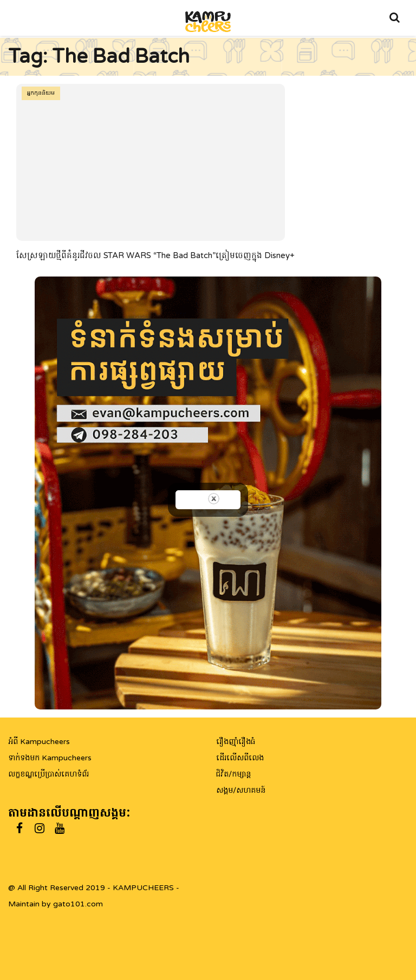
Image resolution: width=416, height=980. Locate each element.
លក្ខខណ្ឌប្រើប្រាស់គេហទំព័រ (48, 774)
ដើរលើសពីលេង (240, 758)
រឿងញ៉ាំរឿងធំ (236, 742)
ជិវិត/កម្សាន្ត (233, 774)
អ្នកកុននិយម (41, 93)
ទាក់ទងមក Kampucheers (50, 758)
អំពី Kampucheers (39, 742)
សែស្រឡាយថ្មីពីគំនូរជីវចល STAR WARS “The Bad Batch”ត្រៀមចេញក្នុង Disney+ (155, 255)
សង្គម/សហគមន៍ (241, 790)
